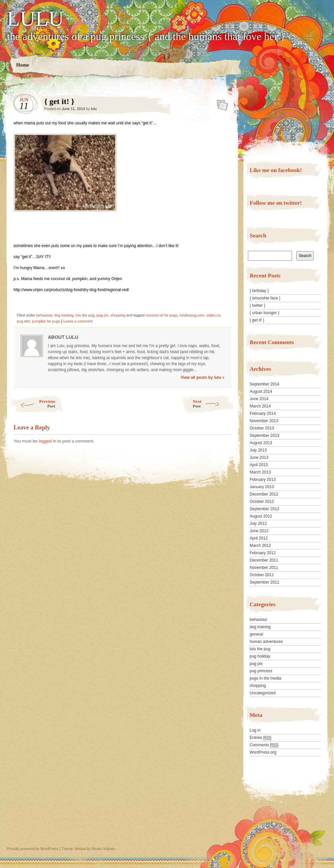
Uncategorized (262, 693)
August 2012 (261, 516)
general (256, 634)
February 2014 (263, 413)
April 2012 (259, 538)
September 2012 (264, 509)
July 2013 (258, 450)
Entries (260, 738)
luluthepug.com (192, 315)
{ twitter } (257, 305)
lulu (94, 109)
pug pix (102, 315)
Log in (255, 730)
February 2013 (263, 480)
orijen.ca (214, 315)
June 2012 (259, 531)
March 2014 (260, 406)
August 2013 (261, 443)
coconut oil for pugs (162, 315)
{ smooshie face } (265, 298)
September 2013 (264, 436)
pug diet (24, 321)
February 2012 (263, 553)
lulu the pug (85, 315)
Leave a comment (78, 321)
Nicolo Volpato (103, 849)
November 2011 (264, 568)
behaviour (44, 315)
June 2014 (259, 399)
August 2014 (261, 391)
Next (214, 404)
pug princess (261, 671)
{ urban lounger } (264, 313)
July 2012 (258, 524)
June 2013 (259, 458)
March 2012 (260, 546)
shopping (118, 315)
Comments (264, 745)
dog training (64, 315)
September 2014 (264, 384)
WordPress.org (263, 752)
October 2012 (262, 502)
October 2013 (262, 428)
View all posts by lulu (202, 377)
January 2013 (262, 487)
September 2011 (264, 582)
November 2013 (264, 421)
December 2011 (264, 560)
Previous (33, 404)
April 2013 (259, 465)
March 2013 (260, 472)
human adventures (266, 642)
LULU (36, 19)
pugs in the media (265, 678)
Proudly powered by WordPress (33, 849)
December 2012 (264, 494)
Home (23, 65)
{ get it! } (220, 103)
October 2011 (262, 575)
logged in (48, 441)
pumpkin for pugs (46, 321)
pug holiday (260, 656)
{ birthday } (259, 291)
